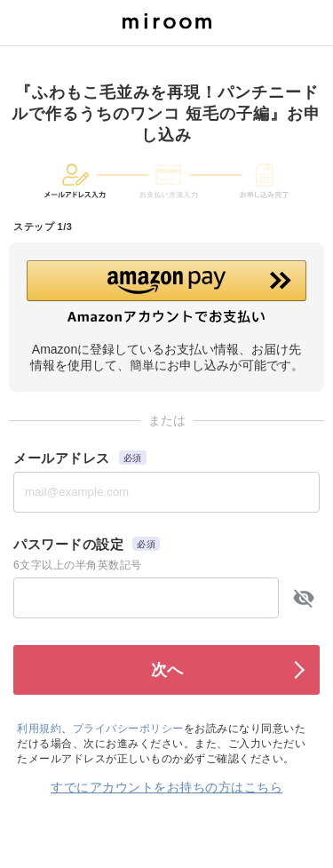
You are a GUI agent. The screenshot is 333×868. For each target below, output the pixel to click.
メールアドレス (62, 458)
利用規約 (39, 729)
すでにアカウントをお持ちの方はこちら (166, 787)
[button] (166, 292)
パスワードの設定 (68, 544)
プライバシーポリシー (128, 729)
